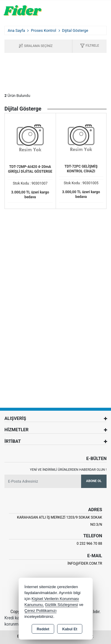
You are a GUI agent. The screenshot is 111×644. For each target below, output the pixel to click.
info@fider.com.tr (85, 563)
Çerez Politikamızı (41, 611)
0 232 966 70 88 (89, 544)
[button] (89, 46)
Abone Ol (94, 481)
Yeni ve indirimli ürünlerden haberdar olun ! (68, 470)
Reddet (43, 629)
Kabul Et (70, 629)
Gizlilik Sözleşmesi (62, 605)
